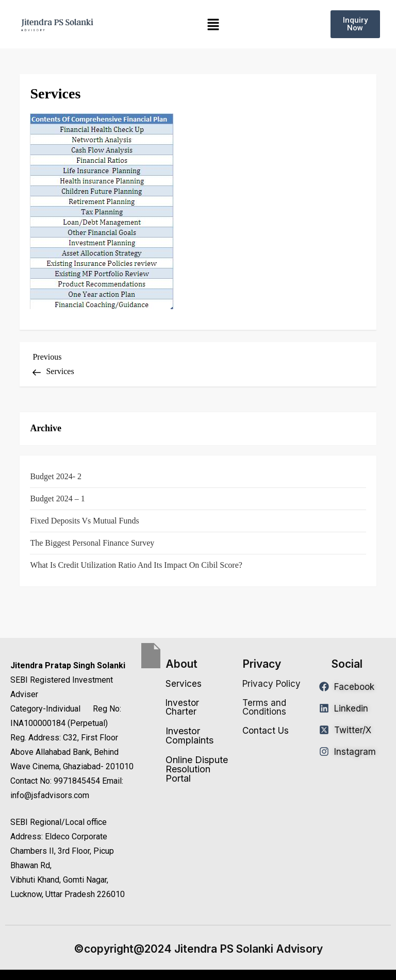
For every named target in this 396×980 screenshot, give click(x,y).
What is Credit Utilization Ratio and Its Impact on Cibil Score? (136, 565)
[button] (213, 24)
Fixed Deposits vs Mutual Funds (84, 521)
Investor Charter (182, 707)
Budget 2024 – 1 (57, 499)
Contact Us (266, 731)
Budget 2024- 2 (56, 476)
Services (184, 684)
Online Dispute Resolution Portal (197, 769)
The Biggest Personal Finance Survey (92, 543)
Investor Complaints (189, 736)
